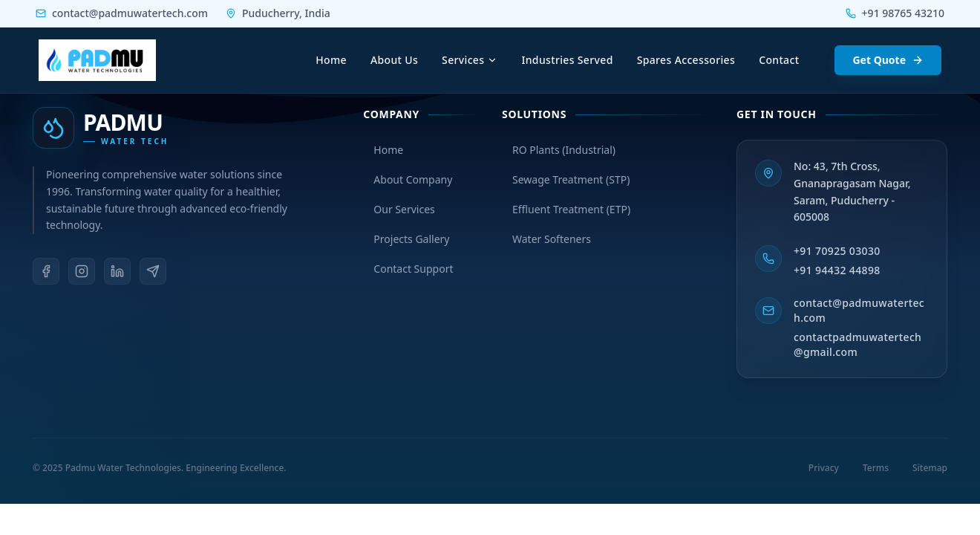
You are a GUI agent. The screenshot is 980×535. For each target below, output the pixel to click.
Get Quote (888, 60)
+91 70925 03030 (837, 251)
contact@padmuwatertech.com (859, 310)
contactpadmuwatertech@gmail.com (857, 344)
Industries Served (567, 60)
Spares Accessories (686, 60)
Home (331, 60)
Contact (779, 60)
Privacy (824, 468)
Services (470, 60)
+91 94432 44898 (837, 270)
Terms (876, 468)
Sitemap (930, 468)
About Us (394, 60)
